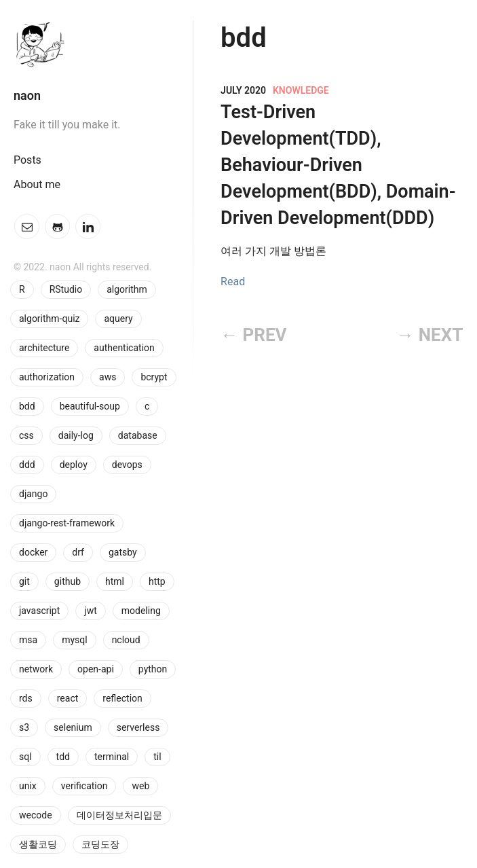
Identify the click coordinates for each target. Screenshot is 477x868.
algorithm (127, 289)
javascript (39, 611)
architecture (44, 348)
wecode (36, 815)
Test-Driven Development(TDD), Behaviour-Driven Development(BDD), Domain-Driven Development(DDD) (338, 165)
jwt (90, 611)
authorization (47, 377)
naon (27, 95)
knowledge (301, 90)
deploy (74, 465)
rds (26, 698)
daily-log (76, 435)
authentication (124, 348)
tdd (63, 757)
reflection (122, 698)
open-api (96, 669)
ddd (27, 465)
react (68, 698)
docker (33, 552)
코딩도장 (100, 844)
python (153, 669)
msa (28, 640)
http (157, 581)
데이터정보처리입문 (119, 815)
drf (78, 552)
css (26, 435)
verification (84, 786)
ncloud (126, 640)
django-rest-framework (67, 523)
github (68, 581)
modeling (141, 611)
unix (28, 786)
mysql (75, 640)
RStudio (66, 289)
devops (127, 465)
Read (233, 282)
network (36, 669)
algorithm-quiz (49, 319)
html (115, 581)
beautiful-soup (90, 406)
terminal (112, 757)
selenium (73, 727)
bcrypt (154, 377)
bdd (27, 406)
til (157, 757)
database (138, 435)
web (140, 786)
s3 (24, 727)
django (33, 494)
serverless (138, 727)
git (24, 581)
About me (37, 184)
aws (108, 377)
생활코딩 (38, 844)
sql (25, 757)
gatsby (123, 552)
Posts (27, 160)
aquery (118, 319)
